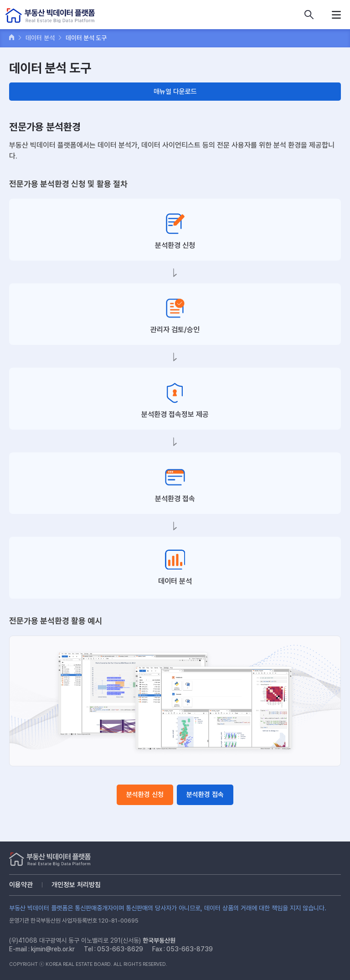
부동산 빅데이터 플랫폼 (50, 16)
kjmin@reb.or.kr (53, 949)
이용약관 (21, 885)
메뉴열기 (336, 15)
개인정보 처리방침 (76, 885)
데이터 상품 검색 (309, 15)
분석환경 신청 (145, 795)
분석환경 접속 (205, 795)
